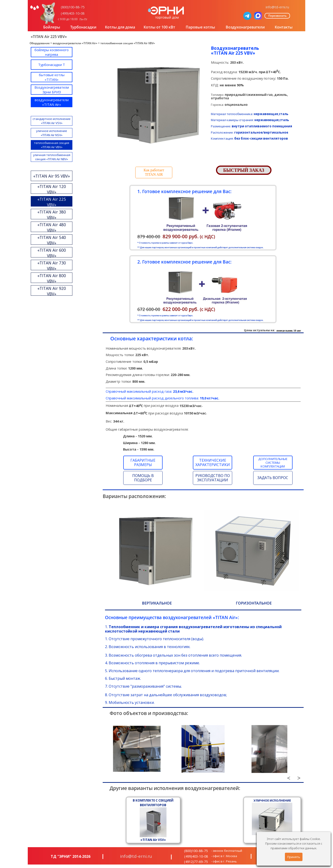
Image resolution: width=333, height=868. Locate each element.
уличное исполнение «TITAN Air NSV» (52, 133)
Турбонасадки (83, 27)
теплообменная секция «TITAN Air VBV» (128, 43)
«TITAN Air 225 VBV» (52, 202)
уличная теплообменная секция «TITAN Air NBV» (52, 157)
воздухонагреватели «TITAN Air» (75, 43)
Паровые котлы (200, 27)
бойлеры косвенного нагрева (52, 52)
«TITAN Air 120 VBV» (52, 189)
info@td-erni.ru (277, 7)
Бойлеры (52, 27)
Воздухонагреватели (245, 27)
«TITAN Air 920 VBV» (52, 291)
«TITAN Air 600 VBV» (52, 253)
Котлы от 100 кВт (159, 27)
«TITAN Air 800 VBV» (52, 278)
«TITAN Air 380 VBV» (52, 215)
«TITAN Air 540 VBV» (52, 240)
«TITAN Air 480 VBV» (52, 227)
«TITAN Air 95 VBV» (52, 176)
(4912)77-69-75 (196, 862)
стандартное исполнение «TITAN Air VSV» (52, 121)
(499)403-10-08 (73, 13)
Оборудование (40, 43)
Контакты (284, 27)
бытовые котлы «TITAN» (52, 77)
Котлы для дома (120, 27)
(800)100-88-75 (73, 7)
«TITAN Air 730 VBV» (52, 266)
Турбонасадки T (52, 65)
